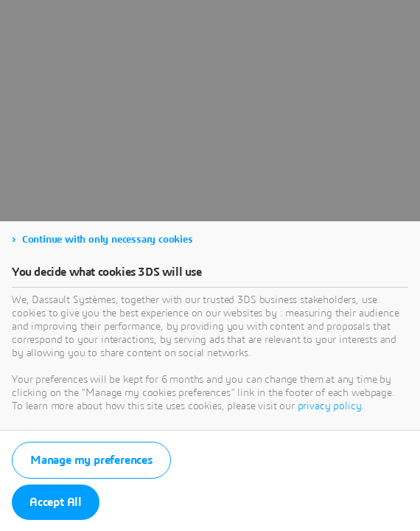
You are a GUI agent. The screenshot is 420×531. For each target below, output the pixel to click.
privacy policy (330, 406)
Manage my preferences (91, 460)
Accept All (56, 502)
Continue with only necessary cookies (108, 240)
